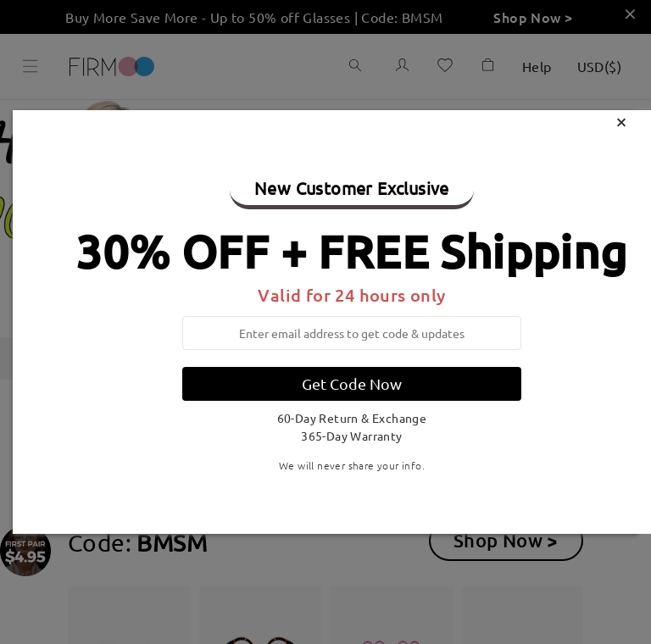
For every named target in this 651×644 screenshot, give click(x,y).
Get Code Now (352, 383)
